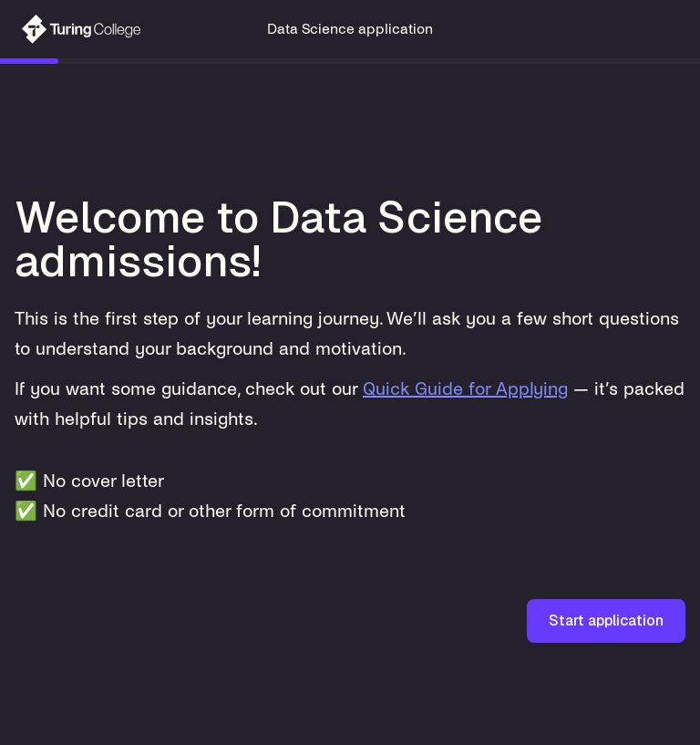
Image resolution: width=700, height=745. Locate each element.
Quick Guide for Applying (465, 389)
